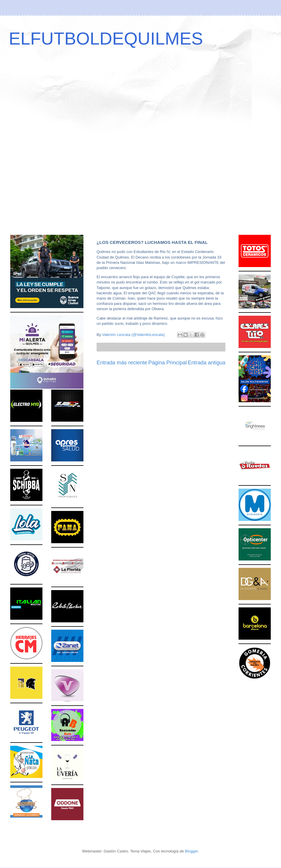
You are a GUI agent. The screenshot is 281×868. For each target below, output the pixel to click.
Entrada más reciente (122, 363)
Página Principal (168, 363)
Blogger (191, 851)
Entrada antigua (207, 363)
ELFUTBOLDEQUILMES (106, 39)
